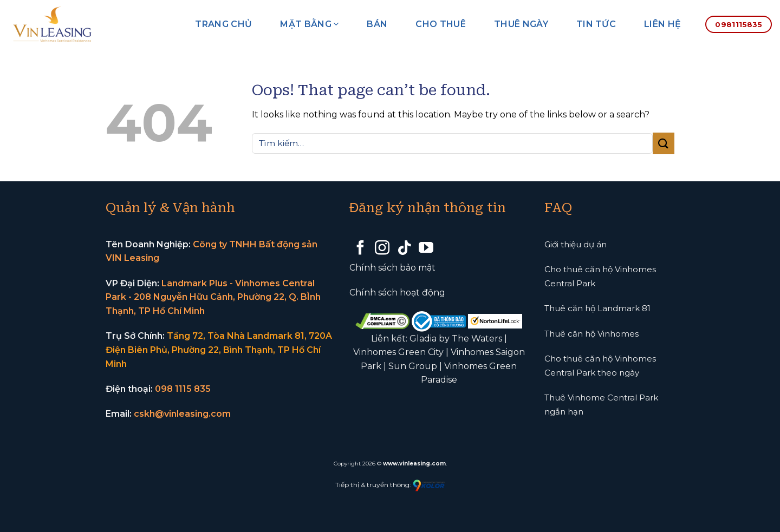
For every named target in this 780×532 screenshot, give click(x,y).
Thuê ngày (521, 24)
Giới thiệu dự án (576, 244)
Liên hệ (662, 24)
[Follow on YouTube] (426, 249)
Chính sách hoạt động (397, 293)
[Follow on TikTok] (404, 249)
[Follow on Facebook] (360, 249)
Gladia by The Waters (456, 339)
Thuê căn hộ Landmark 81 (597, 308)
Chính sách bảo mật (392, 268)
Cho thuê (441, 24)
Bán (377, 24)
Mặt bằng (309, 24)
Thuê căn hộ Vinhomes (591, 334)
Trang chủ (223, 24)
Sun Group (413, 366)
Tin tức (596, 24)
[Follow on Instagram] (382, 249)
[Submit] (664, 143)
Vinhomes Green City (398, 352)
